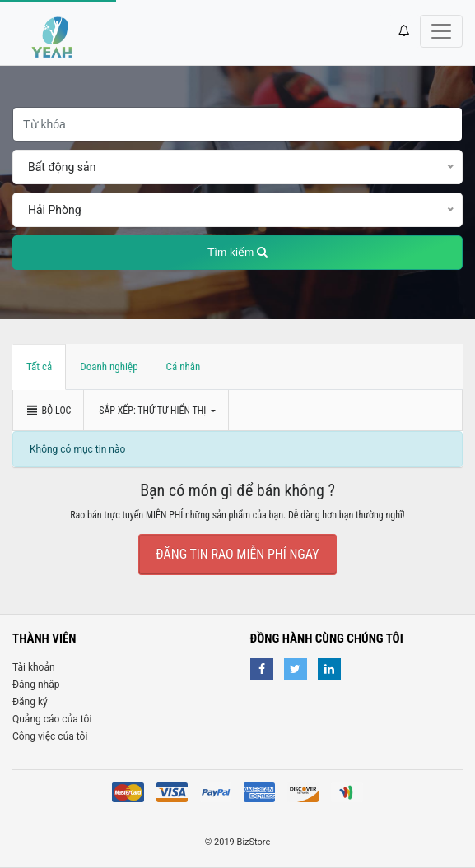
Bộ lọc (48, 411)
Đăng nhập (36, 685)
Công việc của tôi (50, 736)
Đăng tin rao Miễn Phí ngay (237, 554)
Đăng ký (30, 702)
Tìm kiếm (237, 252)
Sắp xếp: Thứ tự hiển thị (154, 411)
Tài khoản (34, 667)
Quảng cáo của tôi (52, 719)
